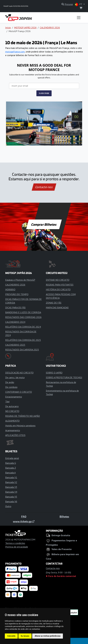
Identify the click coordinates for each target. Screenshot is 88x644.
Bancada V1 (11, 477)
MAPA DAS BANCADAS (57, 307)
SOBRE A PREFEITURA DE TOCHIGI (64, 377)
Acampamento (13, 430)
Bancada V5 (11, 497)
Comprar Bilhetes (44, 224)
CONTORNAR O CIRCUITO (19, 392)
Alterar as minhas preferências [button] (48, 636)
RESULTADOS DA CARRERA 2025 (22, 350)
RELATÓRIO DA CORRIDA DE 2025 (23, 340)
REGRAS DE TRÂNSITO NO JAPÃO (23, 416)
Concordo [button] (11, 636)
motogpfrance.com (15, 52)
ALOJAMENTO (12, 421)
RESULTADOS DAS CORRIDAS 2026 (23, 317)
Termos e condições (15, 543)
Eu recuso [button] (25, 636)
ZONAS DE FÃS (54, 303)
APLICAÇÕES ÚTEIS (15, 435)
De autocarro (12, 406)
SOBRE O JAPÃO (54, 373)
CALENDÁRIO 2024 (15, 322)
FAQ (24, 516)
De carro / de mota (15, 377)
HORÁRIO (10, 289)
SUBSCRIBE (44, 93)
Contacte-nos (44, 187)
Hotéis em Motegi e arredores (20, 426)
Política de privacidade (17, 547)
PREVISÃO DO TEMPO (17, 294)
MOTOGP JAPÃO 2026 (25, 28)
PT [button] (79, 4)
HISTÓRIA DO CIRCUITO (58, 289)
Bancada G (11, 463)
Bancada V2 (11, 482)
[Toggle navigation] (79, 18)
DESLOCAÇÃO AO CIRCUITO (19, 373)
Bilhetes (64, 516)
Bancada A (10, 473)
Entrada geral (12, 458)
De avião (10, 382)
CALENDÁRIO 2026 (50, 28)
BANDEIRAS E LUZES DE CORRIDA (23, 312)
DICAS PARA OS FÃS (15, 307)
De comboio (11, 387)
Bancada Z (11, 468)
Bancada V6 (11, 501)
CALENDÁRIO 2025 (15, 345)
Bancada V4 (11, 492)
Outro (8, 506)
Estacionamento (14, 397)
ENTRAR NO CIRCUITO (58, 280)
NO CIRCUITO (12, 411)
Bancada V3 (11, 487)
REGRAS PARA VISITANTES (60, 285)
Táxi (7, 401)
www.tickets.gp (24, 521)
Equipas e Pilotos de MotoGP (20, 280)
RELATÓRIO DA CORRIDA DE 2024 (23, 327)
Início (8, 28)
